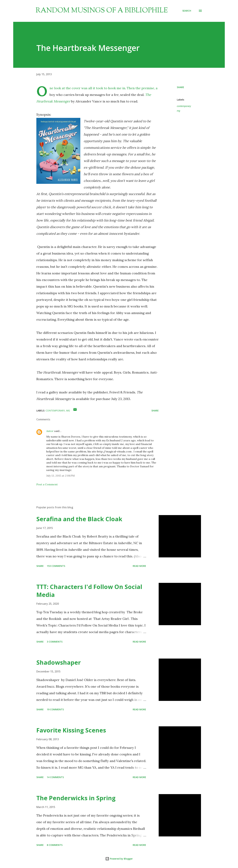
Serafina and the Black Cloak (79, 519)
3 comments (55, 642)
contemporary (184, 106)
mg (178, 111)
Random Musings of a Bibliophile (102, 11)
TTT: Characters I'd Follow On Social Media (89, 591)
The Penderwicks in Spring (76, 798)
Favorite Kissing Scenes (71, 730)
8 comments (55, 845)
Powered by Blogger (119, 859)
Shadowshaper (59, 662)
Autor (50, 431)
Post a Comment (47, 484)
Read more (139, 566)
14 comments (55, 777)
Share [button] (180, 87)
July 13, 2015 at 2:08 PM (60, 476)
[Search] (187, 11)
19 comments (55, 709)
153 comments (56, 566)
